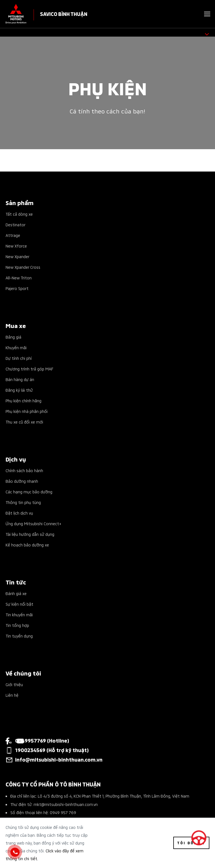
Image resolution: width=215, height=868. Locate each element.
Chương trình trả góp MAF (29, 369)
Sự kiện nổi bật (19, 604)
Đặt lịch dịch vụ (19, 513)
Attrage (13, 235)
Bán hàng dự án (20, 379)
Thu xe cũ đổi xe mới (24, 422)
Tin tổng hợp (17, 625)
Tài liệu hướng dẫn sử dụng (30, 534)
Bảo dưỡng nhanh (22, 481)
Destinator (16, 224)
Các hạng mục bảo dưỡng (29, 492)
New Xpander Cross (23, 267)
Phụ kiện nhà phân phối (27, 411)
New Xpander (17, 256)
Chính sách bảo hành (24, 470)
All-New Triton (19, 278)
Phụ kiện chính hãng (24, 400)
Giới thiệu (14, 684)
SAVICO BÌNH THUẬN (64, 14)
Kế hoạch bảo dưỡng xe (27, 545)
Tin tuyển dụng (19, 636)
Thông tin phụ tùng (23, 502)
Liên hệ (12, 695)
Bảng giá (13, 337)
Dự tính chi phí (19, 358)
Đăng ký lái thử (19, 390)
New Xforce (16, 246)
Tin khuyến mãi (19, 614)
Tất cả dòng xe (19, 214)
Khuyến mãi (16, 347)
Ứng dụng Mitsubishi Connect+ (33, 523)
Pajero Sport (17, 288)
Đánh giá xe (16, 593)
